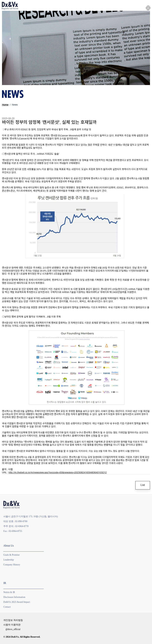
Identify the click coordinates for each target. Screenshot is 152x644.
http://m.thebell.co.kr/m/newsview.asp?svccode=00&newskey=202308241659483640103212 (58, 473)
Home (5, 105)
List (143, 485)
